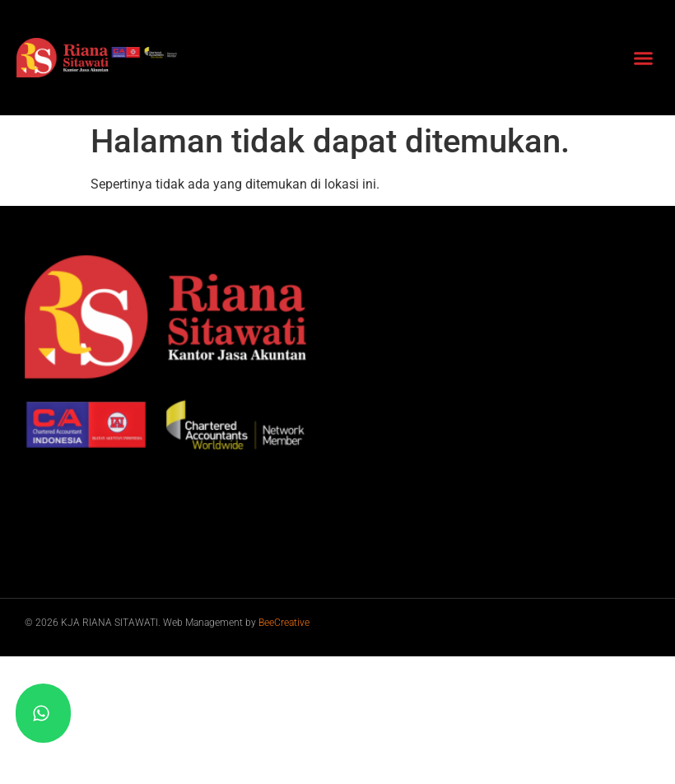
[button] (644, 58)
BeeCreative (284, 623)
